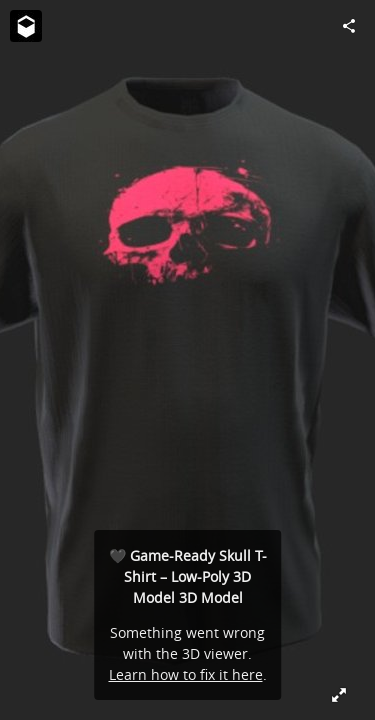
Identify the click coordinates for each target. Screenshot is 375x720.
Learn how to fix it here (186, 674)
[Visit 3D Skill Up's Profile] (26, 26)
